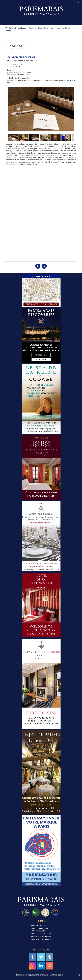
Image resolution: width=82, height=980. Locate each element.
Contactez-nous (39, 925)
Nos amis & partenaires (41, 939)
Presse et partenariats (42, 936)
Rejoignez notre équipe (42, 934)
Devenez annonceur (40, 928)
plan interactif (50, 304)
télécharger (32, 304)
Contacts (41, 921)
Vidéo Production (39, 931)
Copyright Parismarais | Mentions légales (47, 975)
